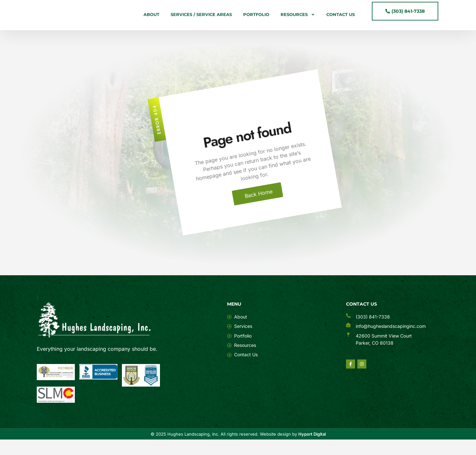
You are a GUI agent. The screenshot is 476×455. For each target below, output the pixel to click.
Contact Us (341, 16)
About (151, 16)
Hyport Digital (312, 450)
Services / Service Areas (201, 16)
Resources (298, 16)
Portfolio (256, 16)
